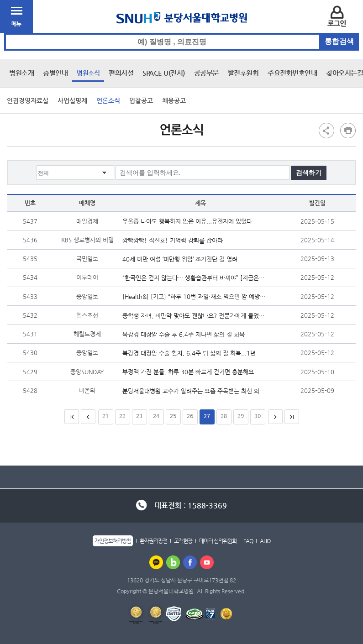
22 (122, 416)
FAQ (248, 541)
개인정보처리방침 (113, 541)
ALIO (265, 541)
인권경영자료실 (28, 100)
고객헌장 (183, 541)
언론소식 (108, 100)
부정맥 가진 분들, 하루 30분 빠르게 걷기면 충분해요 (190, 372)
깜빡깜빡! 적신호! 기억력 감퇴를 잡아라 (175, 240)
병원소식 (88, 73)
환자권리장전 (153, 541)
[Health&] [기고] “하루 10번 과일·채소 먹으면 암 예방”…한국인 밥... (194, 296)
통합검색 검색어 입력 (182, 33)
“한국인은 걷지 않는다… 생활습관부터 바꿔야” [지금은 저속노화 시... (194, 278)
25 (173, 416)
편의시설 (121, 73)
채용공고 (174, 100)
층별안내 (55, 73)
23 (139, 416)
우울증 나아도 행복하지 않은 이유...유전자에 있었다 (189, 221)
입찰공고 (141, 100)
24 (156, 416)
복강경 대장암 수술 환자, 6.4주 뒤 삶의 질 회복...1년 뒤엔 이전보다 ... (194, 353)
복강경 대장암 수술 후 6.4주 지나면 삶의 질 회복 (186, 334)
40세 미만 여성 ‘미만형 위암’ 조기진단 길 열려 (182, 259)
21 (105, 416)
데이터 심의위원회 (218, 541)
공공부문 (206, 73)
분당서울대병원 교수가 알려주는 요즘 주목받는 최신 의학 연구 (194, 391)
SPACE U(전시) (164, 73)
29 (241, 416)
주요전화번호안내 (292, 73)
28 (224, 416)
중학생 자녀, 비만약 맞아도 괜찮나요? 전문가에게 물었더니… (194, 316)
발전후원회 (243, 73)
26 (190, 416)
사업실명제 (72, 100)
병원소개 (21, 73)
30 (258, 416)
